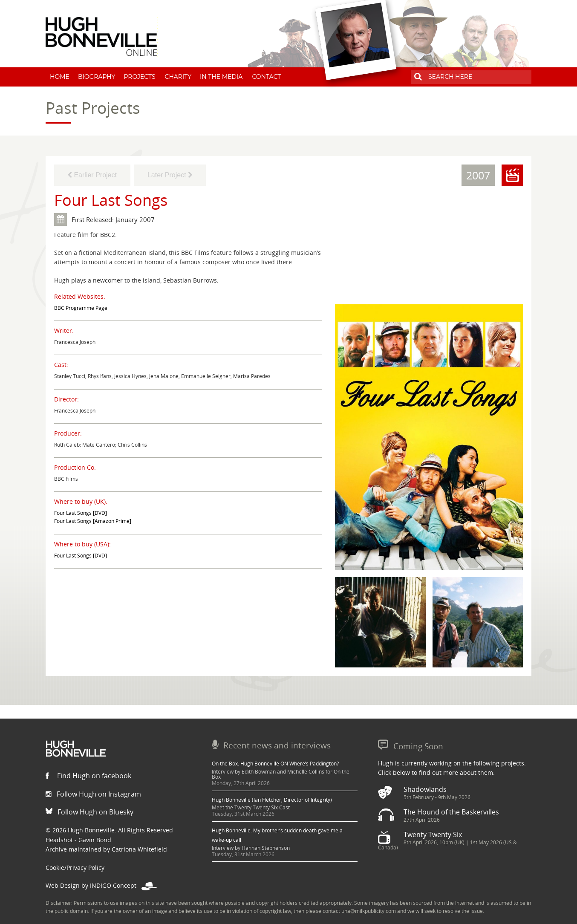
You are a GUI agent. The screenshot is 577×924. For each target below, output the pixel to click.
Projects (139, 77)
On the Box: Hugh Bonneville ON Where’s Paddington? (275, 764)
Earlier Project (92, 175)
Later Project (170, 175)
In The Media (221, 77)
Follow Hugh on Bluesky (89, 812)
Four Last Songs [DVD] (81, 513)
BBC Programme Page (81, 308)
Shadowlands (425, 789)
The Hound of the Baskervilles (451, 812)
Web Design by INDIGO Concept (101, 885)
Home (60, 77)
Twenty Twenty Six (433, 834)
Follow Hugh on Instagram (93, 794)
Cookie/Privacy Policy (75, 868)
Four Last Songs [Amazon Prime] (93, 521)
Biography (97, 77)
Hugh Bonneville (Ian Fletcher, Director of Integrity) (272, 800)
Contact (266, 77)
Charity (178, 77)
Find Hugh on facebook (88, 776)
